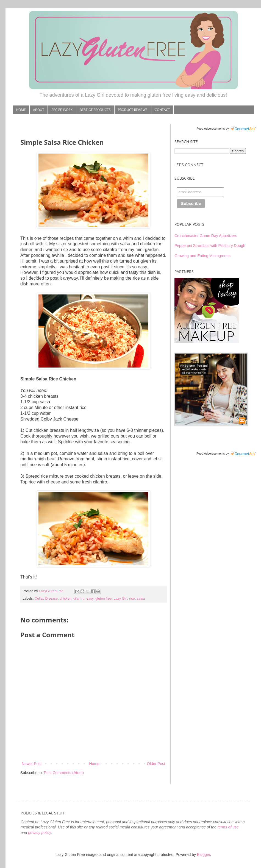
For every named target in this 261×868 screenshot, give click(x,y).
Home (94, 764)
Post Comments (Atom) (64, 773)
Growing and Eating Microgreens (202, 256)
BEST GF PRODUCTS (95, 110)
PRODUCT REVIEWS (133, 110)
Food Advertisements (211, 129)
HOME (21, 110)
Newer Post (32, 764)
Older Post (156, 764)
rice (132, 599)
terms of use (228, 827)
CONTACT (162, 110)
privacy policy (39, 833)
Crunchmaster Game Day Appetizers (206, 236)
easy (90, 599)
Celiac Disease (46, 599)
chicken (66, 599)
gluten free (104, 599)
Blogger (203, 855)
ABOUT (39, 110)
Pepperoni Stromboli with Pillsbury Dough (210, 246)
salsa (141, 599)
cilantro (79, 599)
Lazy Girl (121, 599)
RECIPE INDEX (62, 110)
